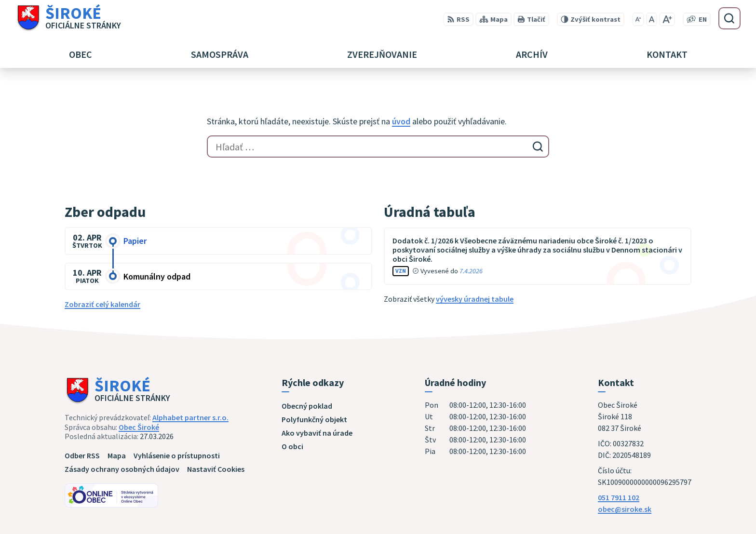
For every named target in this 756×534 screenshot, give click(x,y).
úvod (401, 121)
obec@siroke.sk (625, 509)
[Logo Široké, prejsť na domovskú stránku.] (68, 18)
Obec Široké (139, 427)
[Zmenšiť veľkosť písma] (638, 19)
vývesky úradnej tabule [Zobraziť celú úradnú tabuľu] (475, 299)
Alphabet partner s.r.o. (190, 417)
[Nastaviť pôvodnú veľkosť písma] (652, 19)
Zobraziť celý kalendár (102, 304)
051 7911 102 (619, 497)
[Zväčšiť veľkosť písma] (667, 19)
